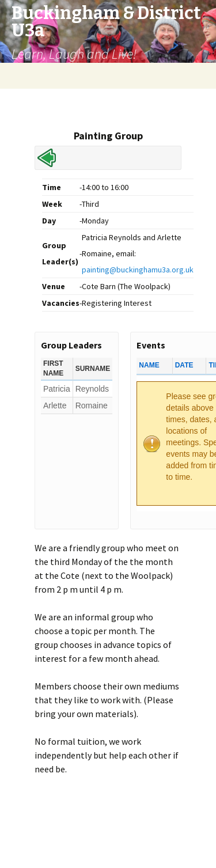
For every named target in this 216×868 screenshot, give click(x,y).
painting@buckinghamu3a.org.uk (138, 270)
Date (184, 365)
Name (149, 365)
